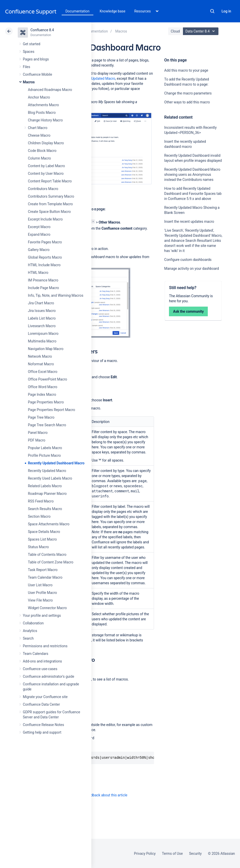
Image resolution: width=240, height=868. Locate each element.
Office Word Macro (43, 387)
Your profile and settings (42, 616)
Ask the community (188, 311)
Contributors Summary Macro (51, 196)
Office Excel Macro (43, 372)
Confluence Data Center (41, 704)
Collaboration (33, 623)
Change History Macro (45, 120)
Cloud (175, 31)
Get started (32, 44)
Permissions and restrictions (45, 646)
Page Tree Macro (41, 417)
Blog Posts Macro (42, 113)
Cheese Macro (39, 135)
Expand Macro (39, 234)
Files (27, 67)
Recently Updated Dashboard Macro (56, 463)
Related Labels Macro (45, 486)
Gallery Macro (39, 250)
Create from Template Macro (50, 204)
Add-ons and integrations (42, 661)
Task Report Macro (43, 570)
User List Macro (40, 585)
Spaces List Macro (42, 539)
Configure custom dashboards (188, 260)
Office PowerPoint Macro (47, 379)
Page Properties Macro (46, 402)
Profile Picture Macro (44, 455)
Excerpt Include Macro (45, 219)
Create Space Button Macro (49, 212)
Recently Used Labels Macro (50, 478)
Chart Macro (38, 128)
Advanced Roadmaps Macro (50, 90)
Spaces (29, 52)
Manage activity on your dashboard (191, 269)
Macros (29, 82)
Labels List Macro (42, 318)
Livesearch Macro (42, 326)
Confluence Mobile (37, 74)
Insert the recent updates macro (189, 222)
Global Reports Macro (45, 257)
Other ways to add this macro (187, 102)
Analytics (30, 631)
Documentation (78, 11)
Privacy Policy (145, 854)
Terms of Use (172, 854)
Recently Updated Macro (47, 471)
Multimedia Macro (42, 341)
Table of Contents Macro (47, 555)
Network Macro (40, 356)
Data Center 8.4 (201, 31)
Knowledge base (113, 11)
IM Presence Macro (43, 280)
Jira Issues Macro (42, 311)
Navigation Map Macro (46, 349)
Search (212, 11)
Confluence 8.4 (42, 30)
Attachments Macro (43, 105)
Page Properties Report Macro (52, 410)
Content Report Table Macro (50, 181)
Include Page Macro (43, 288)
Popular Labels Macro (45, 448)
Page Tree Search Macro (47, 425)
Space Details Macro (44, 532)
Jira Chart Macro (41, 303)
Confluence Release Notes (43, 725)
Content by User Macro (46, 173)
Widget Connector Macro (47, 608)
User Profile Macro (42, 593)
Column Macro (39, 158)
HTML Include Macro (44, 265)
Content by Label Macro (46, 166)
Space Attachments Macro (49, 524)
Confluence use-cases (40, 669)
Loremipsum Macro (43, 334)
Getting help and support (42, 732)
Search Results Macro (45, 509)
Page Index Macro (42, 394)
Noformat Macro (41, 364)
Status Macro (38, 547)
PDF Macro (37, 440)
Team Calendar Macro (45, 577)
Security (195, 854)
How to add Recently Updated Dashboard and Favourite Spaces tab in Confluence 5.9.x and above (193, 194)
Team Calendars (36, 654)
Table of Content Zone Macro (51, 562)
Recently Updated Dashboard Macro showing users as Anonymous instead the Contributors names (192, 175)
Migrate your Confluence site (45, 697)
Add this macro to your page (186, 70)
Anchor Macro (39, 97)
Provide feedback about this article (100, 795)
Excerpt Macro (39, 227)
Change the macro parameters (188, 93)
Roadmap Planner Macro (47, 494)
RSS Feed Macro (41, 501)
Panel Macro (38, 433)
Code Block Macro (42, 151)
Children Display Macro (46, 143)
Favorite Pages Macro (45, 242)
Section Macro (39, 516)
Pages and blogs (36, 59)
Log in (226, 11)
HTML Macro (38, 273)
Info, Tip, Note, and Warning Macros (56, 295)
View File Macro (40, 600)
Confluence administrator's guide (48, 676)
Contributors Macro (43, 189)
